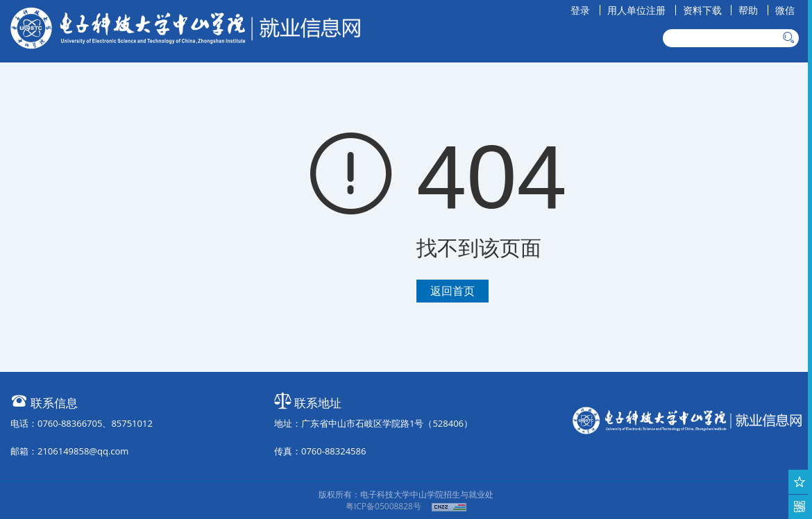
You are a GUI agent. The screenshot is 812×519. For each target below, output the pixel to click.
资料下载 (702, 10)
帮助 (748, 10)
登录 (580, 10)
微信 (785, 10)
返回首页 (452, 291)
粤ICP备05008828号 (383, 506)
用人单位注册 (636, 10)
